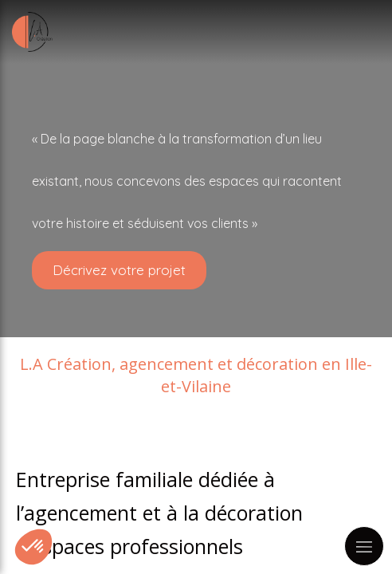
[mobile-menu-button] (364, 546)
